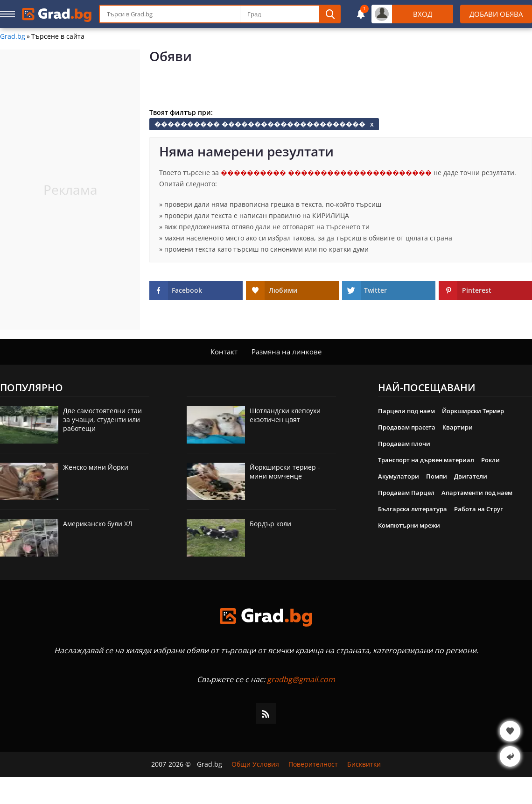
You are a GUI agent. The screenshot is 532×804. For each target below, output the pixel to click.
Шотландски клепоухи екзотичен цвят (285, 415)
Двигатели (471, 476)
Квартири (458, 427)
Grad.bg (13, 36)
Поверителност (313, 764)
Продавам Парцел (406, 493)
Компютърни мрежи (409, 525)
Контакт (224, 352)
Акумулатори (399, 476)
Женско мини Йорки (96, 467)
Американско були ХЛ (98, 524)
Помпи (437, 476)
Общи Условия (255, 764)
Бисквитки (364, 764)
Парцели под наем (406, 411)
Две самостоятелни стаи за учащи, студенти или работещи (102, 420)
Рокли (490, 460)
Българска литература (413, 509)
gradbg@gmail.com (301, 679)
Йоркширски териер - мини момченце (285, 472)
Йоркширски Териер (473, 411)
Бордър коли (270, 524)
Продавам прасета (407, 427)
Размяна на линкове (287, 352)
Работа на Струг (479, 509)
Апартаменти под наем (477, 493)
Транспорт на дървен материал (426, 460)
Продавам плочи (404, 444)
